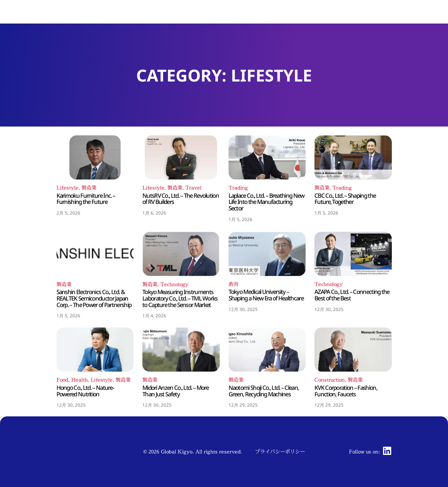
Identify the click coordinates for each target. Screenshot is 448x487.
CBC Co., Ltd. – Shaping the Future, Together (345, 239)
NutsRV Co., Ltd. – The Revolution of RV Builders (181, 239)
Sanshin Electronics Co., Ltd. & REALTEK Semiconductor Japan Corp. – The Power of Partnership (94, 383)
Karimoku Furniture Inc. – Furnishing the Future (86, 239)
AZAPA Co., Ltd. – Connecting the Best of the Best (352, 374)
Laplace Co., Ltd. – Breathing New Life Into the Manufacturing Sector (267, 245)
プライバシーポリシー (280, 452)
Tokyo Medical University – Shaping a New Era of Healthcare (266, 374)
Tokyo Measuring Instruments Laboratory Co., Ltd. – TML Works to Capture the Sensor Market (180, 383)
